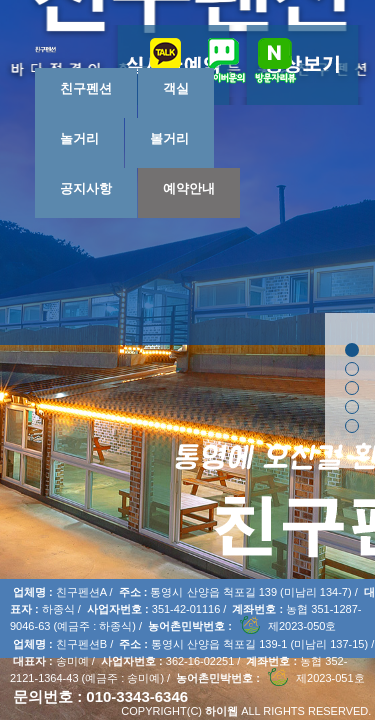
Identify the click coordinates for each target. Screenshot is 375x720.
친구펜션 (86, 88)
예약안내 (189, 188)
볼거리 (169, 138)
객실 (176, 88)
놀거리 (79, 138)
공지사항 (86, 188)
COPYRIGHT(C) (161, 711)
